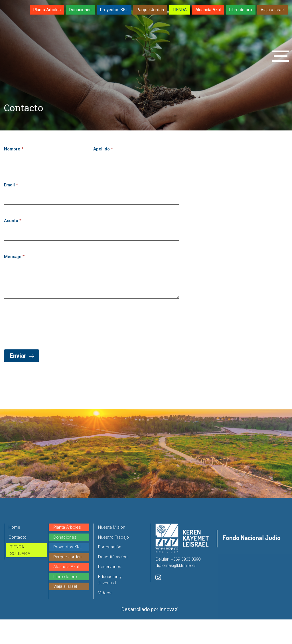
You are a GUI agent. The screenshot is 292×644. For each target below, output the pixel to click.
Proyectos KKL (114, 10)
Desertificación (113, 581)
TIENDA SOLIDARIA (20, 574)
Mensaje (14, 257)
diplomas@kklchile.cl (176, 589)
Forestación (110, 571)
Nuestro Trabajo (113, 561)
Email (11, 185)
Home (14, 551)
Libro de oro (241, 10)
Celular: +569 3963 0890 (178, 583)
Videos (105, 617)
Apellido (103, 149)
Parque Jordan (150, 10)
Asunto (13, 221)
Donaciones (80, 10)
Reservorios (110, 591)
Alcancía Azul (208, 10)
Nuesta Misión (112, 551)
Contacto (18, 561)
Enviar (18, 356)
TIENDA (180, 10)
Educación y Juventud (110, 604)
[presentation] (47, 323)
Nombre (14, 149)
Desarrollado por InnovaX (150, 633)
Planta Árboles (47, 10)
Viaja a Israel (273, 10)
